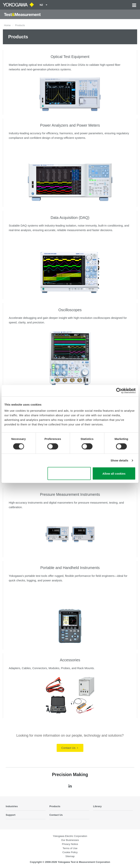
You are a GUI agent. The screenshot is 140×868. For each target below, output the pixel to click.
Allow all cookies (114, 474)
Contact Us (70, 748)
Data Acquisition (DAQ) (70, 218)
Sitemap (70, 856)
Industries (12, 806)
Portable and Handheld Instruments (70, 568)
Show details (119, 460)
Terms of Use (70, 848)
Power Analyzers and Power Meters (70, 125)
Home (7, 25)
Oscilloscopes (70, 310)
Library (97, 806)
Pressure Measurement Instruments (70, 494)
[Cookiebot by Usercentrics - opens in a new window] (119, 391)
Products (55, 806)
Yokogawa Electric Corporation (70, 836)
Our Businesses (70, 840)
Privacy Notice (70, 844)
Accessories (70, 660)
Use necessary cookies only (69, 473)
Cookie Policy (70, 852)
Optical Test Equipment (70, 57)
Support (11, 815)
